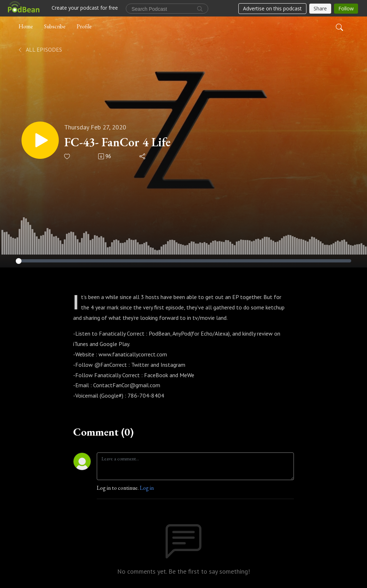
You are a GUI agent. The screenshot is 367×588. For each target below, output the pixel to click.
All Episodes (40, 49)
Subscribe (55, 26)
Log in (147, 488)
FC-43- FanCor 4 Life (117, 142)
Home (26, 26)
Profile (84, 26)
